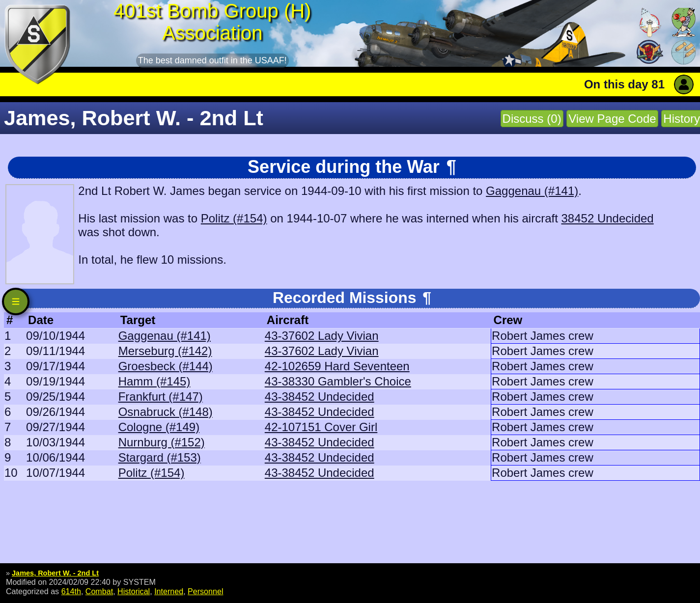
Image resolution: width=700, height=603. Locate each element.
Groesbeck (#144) (166, 366)
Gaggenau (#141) (532, 191)
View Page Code (612, 119)
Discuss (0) (532, 119)
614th (71, 591)
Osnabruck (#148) (166, 412)
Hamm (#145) (154, 381)
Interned (169, 591)
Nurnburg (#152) (162, 442)
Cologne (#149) (159, 427)
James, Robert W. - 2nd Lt (55, 573)
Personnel (205, 591)
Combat (99, 591)
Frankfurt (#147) (161, 397)
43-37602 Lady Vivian (322, 336)
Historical (134, 591)
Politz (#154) (234, 218)
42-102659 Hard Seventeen (337, 366)
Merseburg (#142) (165, 351)
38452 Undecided (608, 218)
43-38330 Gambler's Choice (338, 381)
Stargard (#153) (160, 457)
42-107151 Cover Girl (321, 427)
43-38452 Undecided (320, 397)
